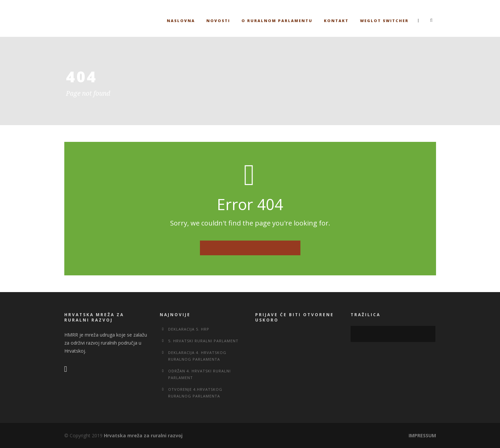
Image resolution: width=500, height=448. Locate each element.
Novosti (218, 21)
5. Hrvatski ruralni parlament (203, 341)
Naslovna (181, 21)
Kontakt (336, 21)
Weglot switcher (384, 21)
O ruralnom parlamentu (277, 21)
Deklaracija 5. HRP (189, 329)
